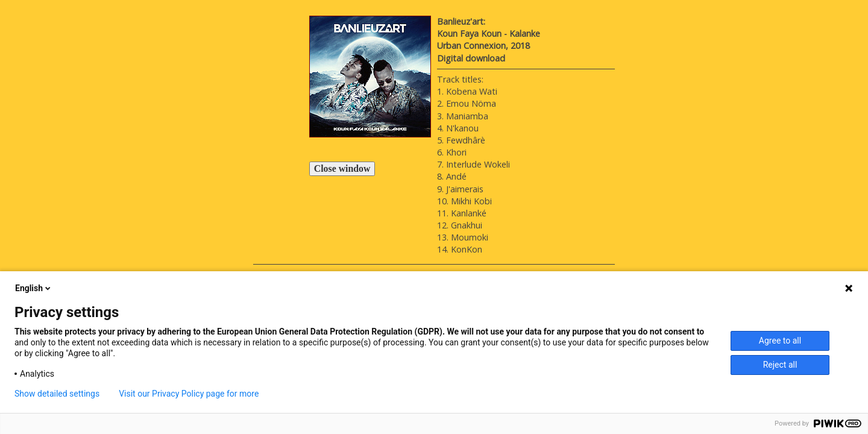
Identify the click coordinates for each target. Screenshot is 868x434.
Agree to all (780, 341)
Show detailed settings (57, 394)
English (34, 288)
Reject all (780, 365)
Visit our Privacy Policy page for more (189, 394)
